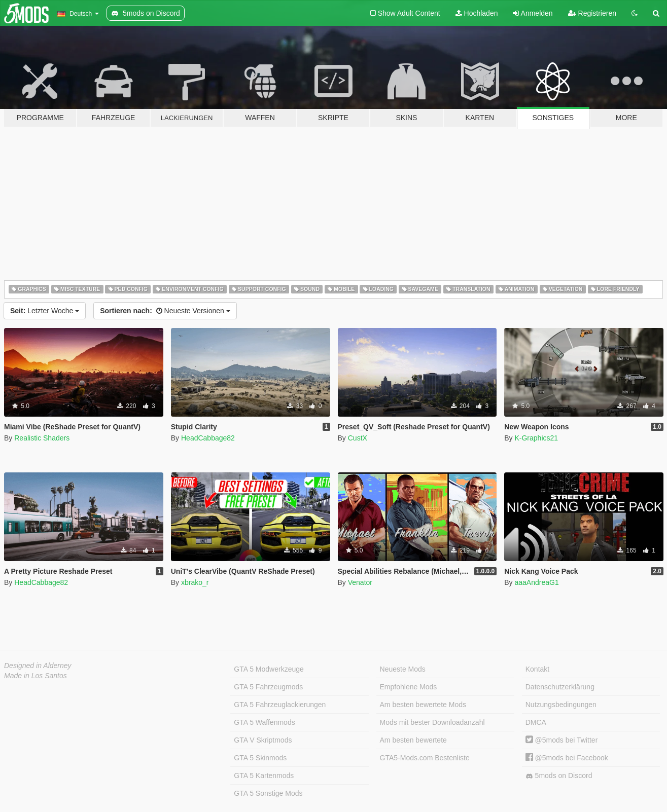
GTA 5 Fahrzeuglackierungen (280, 705)
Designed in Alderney (38, 666)
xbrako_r (195, 582)
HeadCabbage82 (208, 438)
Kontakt (537, 669)
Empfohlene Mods (409, 687)
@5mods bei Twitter (562, 740)
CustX (358, 438)
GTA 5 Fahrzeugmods (268, 687)
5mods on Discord (559, 776)
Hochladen (477, 13)
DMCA (536, 722)
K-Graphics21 (536, 438)
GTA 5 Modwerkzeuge (269, 669)
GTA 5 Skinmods (260, 758)
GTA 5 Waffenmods (264, 722)
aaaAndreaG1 (536, 582)
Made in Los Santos (36, 676)
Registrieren (592, 13)
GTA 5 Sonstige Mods (268, 793)
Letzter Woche (45, 311)
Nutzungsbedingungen (561, 705)
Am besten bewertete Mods (423, 705)
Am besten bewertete (413, 740)
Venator (360, 582)
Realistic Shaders (42, 438)
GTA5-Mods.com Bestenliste (425, 758)
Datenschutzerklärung (560, 687)
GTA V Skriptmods (263, 740)
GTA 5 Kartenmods (264, 776)
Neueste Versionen (165, 311)
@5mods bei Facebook (567, 758)
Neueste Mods (403, 669)
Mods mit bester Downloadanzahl (432, 722)
